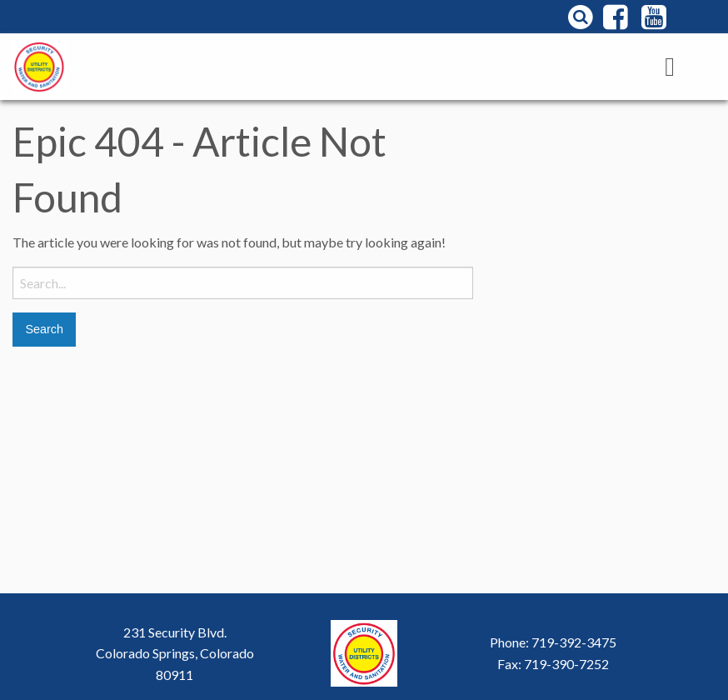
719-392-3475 (574, 642)
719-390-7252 (566, 664)
